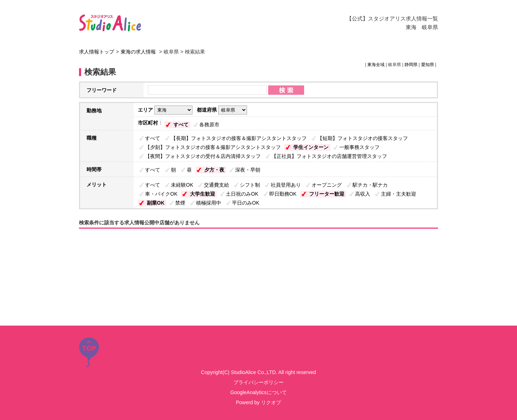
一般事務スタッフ (359, 147)
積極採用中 (209, 203)
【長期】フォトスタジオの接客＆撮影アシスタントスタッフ (239, 138)
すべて (181, 125)
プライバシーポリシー (258, 382)
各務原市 (209, 125)
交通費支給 (216, 185)
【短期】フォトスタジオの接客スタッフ (363, 138)
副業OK (156, 203)
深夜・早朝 (248, 170)
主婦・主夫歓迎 (399, 194)
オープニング (327, 185)
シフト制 (250, 185)
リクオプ (271, 402)
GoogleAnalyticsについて (258, 392)
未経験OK (182, 185)
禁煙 (180, 203)
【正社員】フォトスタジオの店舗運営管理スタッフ (329, 156)
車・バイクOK (161, 194)
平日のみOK (246, 203)
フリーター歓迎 (327, 194)
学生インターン (311, 147)
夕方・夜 (214, 170)
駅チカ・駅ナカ (370, 185)
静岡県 (411, 65)
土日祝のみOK (242, 194)
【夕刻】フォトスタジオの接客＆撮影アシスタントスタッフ (213, 147)
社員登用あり (286, 185)
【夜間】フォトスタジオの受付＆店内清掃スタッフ (203, 156)
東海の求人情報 (139, 52)
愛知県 (428, 65)
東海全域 (376, 65)
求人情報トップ (97, 52)
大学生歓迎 (202, 194)
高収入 (363, 194)
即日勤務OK (283, 194)
